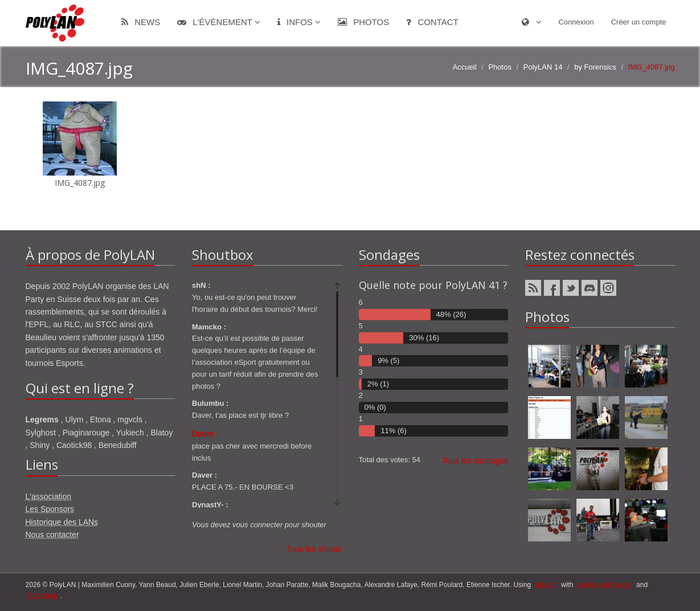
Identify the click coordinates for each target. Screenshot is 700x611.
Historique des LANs (62, 522)
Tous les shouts (314, 549)
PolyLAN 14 (543, 67)
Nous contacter (52, 535)
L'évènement (219, 22)
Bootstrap (43, 596)
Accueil (465, 67)
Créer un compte (639, 22)
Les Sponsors (50, 509)
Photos (363, 22)
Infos (299, 22)
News (141, 22)
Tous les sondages (475, 461)
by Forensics (595, 67)
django (546, 585)
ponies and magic (605, 585)
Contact (432, 22)
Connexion (576, 22)
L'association (49, 496)
